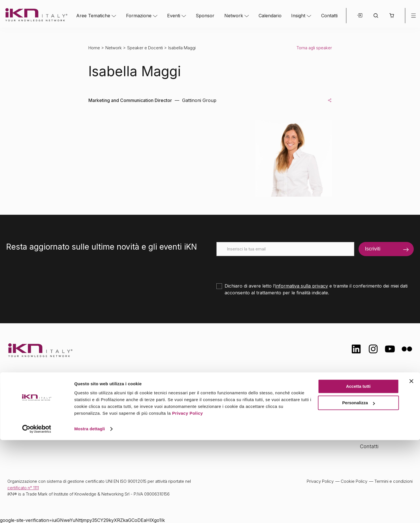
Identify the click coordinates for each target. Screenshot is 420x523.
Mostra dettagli (89, 512)
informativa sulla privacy (302, 286)
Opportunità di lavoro (385, 424)
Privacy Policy (188, 496)
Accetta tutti (358, 469)
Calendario (270, 16)
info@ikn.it (31, 409)
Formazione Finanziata (386, 413)
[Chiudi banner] (411, 464)
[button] (392, 16)
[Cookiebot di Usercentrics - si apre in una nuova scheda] (37, 512)
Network (234, 16)
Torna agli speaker (314, 48)
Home (94, 48)
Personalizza (358, 486)
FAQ (365, 435)
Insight (298, 16)
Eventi (174, 16)
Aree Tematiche (93, 16)
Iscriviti (373, 249)
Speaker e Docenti (145, 48)
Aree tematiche (139, 391)
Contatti (329, 16)
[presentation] (259, 267)
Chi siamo (372, 390)
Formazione (139, 16)
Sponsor (205, 16)
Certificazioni (375, 401)
